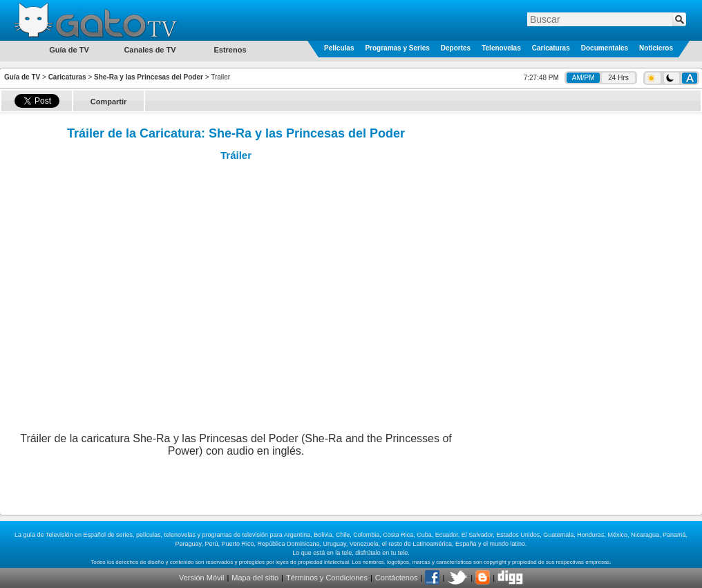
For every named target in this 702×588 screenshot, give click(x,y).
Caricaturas (551, 48)
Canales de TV (150, 50)
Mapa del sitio (255, 578)
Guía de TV (22, 77)
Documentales (605, 48)
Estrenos (230, 50)
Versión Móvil (201, 578)
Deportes (456, 48)
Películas (339, 48)
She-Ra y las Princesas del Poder (149, 77)
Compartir (109, 102)
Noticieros (656, 48)
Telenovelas (501, 48)
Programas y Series (397, 48)
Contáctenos (397, 578)
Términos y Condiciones (327, 578)
